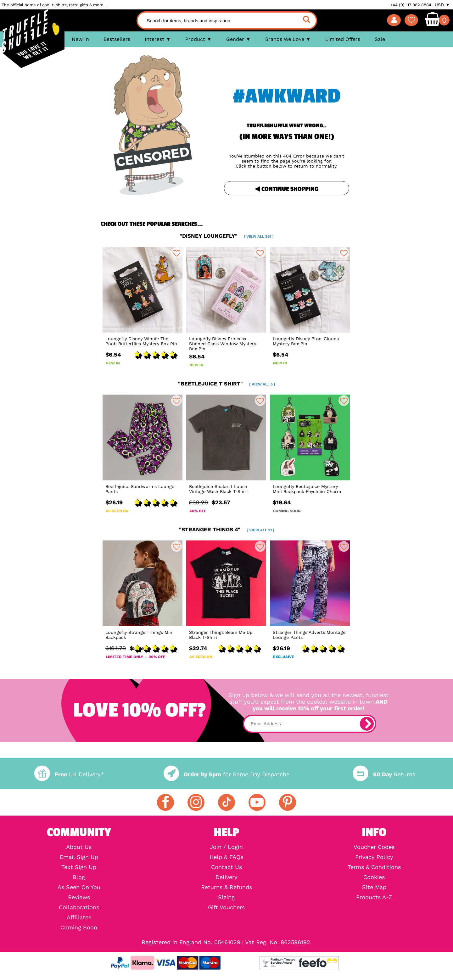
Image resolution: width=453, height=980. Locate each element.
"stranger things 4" (227, 529)
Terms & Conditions (374, 867)
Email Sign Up (79, 857)
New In (80, 39)
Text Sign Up (79, 867)
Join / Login (226, 847)
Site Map (374, 887)
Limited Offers (343, 39)
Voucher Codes (374, 847)
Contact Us (226, 867)
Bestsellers (117, 39)
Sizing (226, 897)
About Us (79, 847)
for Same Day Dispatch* (226, 774)
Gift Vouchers (226, 907)
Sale (380, 39)
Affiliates (79, 917)
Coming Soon (79, 927)
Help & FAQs (226, 857)
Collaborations (79, 907)
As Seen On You (79, 887)
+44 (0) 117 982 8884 (411, 5)
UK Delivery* (69, 774)
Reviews (79, 897)
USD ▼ (442, 5)
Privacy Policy (374, 857)
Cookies (374, 877)
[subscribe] (367, 724)
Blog (79, 877)
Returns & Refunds (226, 887)
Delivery (226, 877)
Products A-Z (374, 897)
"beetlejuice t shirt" (227, 384)
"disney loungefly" (227, 236)
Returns (384, 774)
